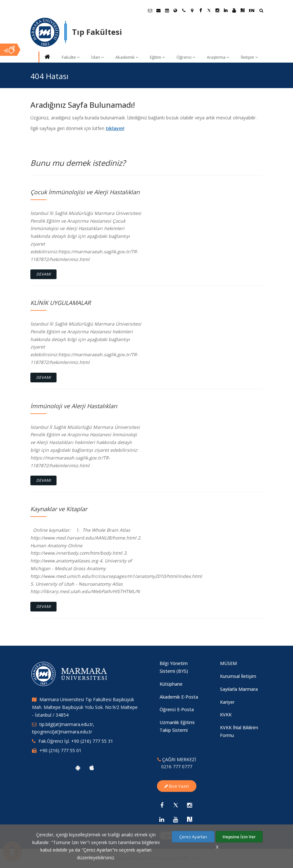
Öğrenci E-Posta (177, 709)
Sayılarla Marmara (239, 689)
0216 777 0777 (177, 767)
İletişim (249, 57)
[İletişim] (184, 10)
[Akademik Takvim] (167, 10)
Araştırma (218, 57)
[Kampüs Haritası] (192, 10)
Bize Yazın (177, 786)
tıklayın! (115, 128)
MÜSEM (228, 663)
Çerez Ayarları (193, 837)
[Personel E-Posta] (159, 10)
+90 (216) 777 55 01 (60, 750)
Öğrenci (186, 57)
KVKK (226, 715)
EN (252, 10)
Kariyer (227, 702)
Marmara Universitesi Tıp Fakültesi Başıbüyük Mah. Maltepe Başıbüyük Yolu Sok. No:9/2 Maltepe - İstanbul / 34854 (85, 707)
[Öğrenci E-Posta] (150, 10)
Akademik (127, 57)
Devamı (43, 274)
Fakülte (71, 57)
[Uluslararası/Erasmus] (175, 10)
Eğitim (157, 57)
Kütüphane (171, 684)
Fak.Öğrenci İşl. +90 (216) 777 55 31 (76, 741)
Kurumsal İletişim (238, 676)
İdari (97, 57)
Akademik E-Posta (179, 697)
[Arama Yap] (261, 11)
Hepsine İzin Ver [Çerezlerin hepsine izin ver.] (239, 837)
